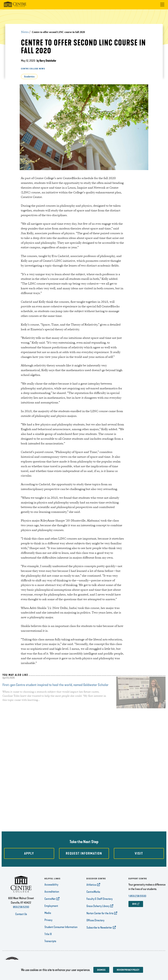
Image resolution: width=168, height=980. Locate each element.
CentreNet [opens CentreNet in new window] (50, 899)
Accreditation (52, 892)
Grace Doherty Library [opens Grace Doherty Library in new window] (98, 906)
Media (48, 913)
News (25, 32)
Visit (139, 853)
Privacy (48, 920)
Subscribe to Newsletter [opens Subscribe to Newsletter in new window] (99, 928)
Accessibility (51, 885)
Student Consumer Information (61, 927)
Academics (29, 77)
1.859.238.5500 (137, 896)
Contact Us (21, 914)
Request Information (84, 853)
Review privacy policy (128, 970)
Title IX (48, 934)
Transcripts (50, 941)
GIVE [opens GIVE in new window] (134, 904)
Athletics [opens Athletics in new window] (91, 885)
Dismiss (101, 970)
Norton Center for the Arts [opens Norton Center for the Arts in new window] (100, 913)
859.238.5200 (21, 907)
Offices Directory (95, 920)
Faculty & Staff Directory (100, 899)
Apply (29, 853)
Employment (51, 906)
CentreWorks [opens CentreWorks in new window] (93, 892)
